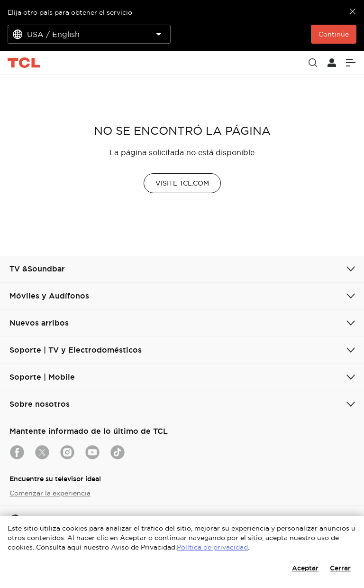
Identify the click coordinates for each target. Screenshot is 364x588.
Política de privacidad (212, 547)
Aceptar (305, 568)
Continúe (334, 34)
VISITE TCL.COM (182, 183)
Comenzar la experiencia (50, 493)
